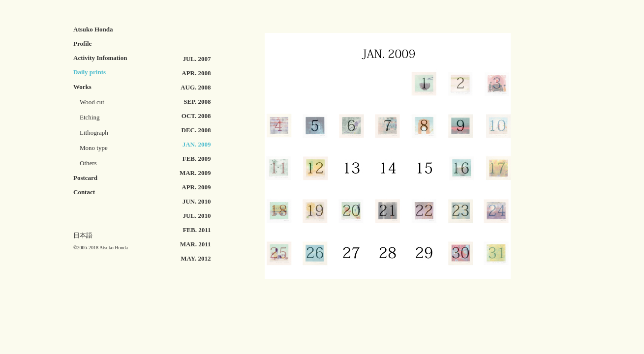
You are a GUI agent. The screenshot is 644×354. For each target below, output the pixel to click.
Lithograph (94, 133)
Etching (90, 117)
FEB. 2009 (197, 159)
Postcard (85, 178)
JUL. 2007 (197, 59)
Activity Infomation (100, 58)
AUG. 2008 (196, 87)
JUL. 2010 (197, 216)
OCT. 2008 (196, 116)
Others (88, 163)
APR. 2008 (196, 73)
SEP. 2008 (197, 102)
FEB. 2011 (197, 230)
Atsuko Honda (93, 29)
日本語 (83, 235)
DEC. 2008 (196, 130)
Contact (84, 192)
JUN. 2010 (197, 201)
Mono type (94, 148)
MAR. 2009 (195, 173)
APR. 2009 (196, 187)
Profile (82, 44)
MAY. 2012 (196, 258)
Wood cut (89, 102)
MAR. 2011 (196, 244)
